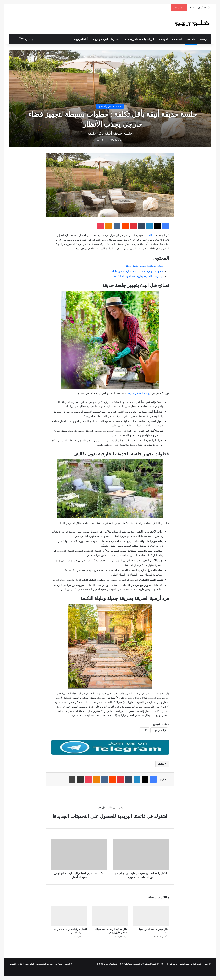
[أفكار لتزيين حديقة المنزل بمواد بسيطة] (151, 916)
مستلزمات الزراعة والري (107, 39)
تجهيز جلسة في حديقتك (139, 393)
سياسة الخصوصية (45, 964)
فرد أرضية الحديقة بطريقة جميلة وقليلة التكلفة (138, 276)
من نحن (59, 964)
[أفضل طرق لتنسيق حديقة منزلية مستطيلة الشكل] (69, 916)
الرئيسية (204, 39)
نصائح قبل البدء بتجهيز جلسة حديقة (144, 266)
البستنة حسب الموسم (172, 39)
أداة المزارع (82, 39)
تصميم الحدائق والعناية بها (128, 56)
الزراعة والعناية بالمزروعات (140, 39)
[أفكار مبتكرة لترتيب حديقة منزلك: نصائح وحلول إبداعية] (110, 916)
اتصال (13, 964)
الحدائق (148, 235)
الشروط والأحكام (26, 964)
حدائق (161, 764)
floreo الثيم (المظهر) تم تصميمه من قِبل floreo (141, 964)
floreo (100, 964)
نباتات (192, 39)
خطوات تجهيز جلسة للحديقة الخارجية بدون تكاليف (136, 271)
